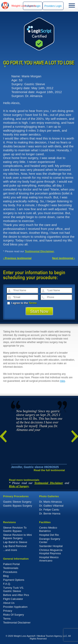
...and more (10, 550)
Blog (6, 576)
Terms (33, 303)
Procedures (10, 572)
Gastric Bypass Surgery (18, 506)
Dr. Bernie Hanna (50, 514)
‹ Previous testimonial (17, 258)
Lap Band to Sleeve (15, 542)
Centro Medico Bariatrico (48, 529)
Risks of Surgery (19, 486)
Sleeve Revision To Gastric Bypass (15, 529)
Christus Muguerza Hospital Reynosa (51, 552)
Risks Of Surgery (14, 615)
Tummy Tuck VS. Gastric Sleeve (14, 589)
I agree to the (22, 303)
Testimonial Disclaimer (40, 251)
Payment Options (14, 580)
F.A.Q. (7, 584)
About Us (9, 603)
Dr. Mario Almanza (50, 502)
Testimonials (11, 568)
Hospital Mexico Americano (49, 559)
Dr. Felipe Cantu (49, 510)
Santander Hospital (51, 546)
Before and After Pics (16, 595)
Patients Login (33, 6)
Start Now (39, 311)
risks (63, 381)
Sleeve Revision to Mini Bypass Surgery (17, 537)
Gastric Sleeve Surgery (17, 502)
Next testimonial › (64, 258)
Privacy (8, 611)
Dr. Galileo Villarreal (51, 506)
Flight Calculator (13, 599)
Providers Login (53, 6)
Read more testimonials (24, 480)
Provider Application (15, 607)
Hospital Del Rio (49, 535)
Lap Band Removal (15, 546)
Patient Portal (11, 564)
